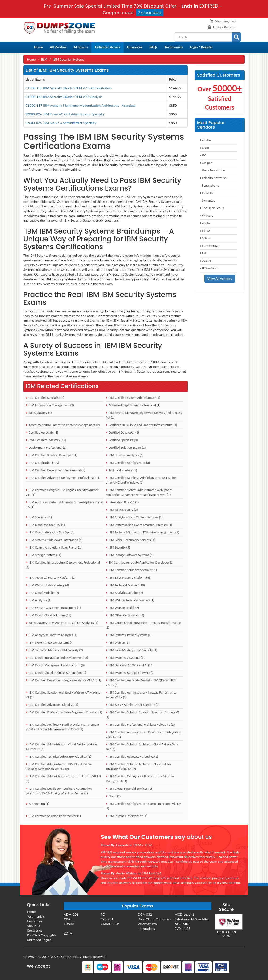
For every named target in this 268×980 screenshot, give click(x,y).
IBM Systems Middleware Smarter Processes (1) (139, 525)
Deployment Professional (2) (46, 448)
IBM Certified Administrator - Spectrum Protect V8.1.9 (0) (63, 779)
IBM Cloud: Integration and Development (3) (57, 658)
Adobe (205, 140)
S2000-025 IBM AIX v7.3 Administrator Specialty (61, 123)
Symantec (207, 201)
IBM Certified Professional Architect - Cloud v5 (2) (140, 725)
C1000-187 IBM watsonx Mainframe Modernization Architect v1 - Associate (81, 105)
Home (38, 47)
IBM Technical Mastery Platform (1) (51, 578)
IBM (44, 59)
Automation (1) (37, 804)
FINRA (205, 231)
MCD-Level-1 (184, 914)
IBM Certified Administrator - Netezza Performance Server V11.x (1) (141, 695)
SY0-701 (107, 919)
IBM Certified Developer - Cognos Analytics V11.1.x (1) (63, 680)
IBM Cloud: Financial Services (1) (129, 789)
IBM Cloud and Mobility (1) (45, 525)
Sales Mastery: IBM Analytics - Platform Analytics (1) (62, 623)
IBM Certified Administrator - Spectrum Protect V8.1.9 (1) (143, 806)
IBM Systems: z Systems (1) (125, 658)
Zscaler (206, 261)
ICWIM (69, 924)
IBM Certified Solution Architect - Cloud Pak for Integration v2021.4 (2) (138, 767)
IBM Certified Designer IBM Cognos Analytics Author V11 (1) (62, 492)
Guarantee (135, 47)
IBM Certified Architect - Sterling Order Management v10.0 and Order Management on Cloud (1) (62, 727)
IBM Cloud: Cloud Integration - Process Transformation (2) (143, 625)
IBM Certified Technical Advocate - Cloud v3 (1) (58, 757)
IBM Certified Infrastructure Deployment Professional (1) (63, 565)
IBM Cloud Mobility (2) (42, 593)
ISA (203, 253)
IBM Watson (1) (118, 643)
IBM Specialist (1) (39, 517)
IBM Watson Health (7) (122, 608)
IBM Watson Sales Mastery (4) (47, 585)
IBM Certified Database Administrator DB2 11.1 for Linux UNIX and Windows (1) (141, 480)
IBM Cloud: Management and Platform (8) (55, 665)
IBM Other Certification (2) (125, 615)
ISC (203, 155)
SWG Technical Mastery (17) (46, 440)
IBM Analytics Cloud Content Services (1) (134, 517)
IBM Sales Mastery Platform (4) (128, 578)
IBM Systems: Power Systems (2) (129, 635)
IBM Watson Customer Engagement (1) (53, 608)
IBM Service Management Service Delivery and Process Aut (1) (144, 415)
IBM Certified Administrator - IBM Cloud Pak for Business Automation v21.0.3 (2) (59, 767)
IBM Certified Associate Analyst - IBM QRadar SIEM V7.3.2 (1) (141, 683)
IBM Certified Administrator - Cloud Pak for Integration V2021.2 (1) (143, 734)
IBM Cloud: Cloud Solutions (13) (48, 615)
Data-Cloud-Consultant (155, 919)
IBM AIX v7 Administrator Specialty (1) (132, 705)
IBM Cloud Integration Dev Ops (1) (50, 532)
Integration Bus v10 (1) (122, 502)
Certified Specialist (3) (122, 440)
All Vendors (58, 47)
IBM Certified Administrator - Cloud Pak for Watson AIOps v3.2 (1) (61, 747)
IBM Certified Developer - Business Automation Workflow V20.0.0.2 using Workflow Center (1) (59, 791)
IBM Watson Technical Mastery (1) (130, 600)
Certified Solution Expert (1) (126, 448)
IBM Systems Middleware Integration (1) (54, 540)
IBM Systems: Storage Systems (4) (50, 643)
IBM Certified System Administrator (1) (133, 398)
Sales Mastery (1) (39, 413)
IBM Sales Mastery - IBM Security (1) (131, 650)
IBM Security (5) (118, 547)
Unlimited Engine (39, 940)
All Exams (81, 47)
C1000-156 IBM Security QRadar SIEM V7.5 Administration (69, 88)
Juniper (206, 163)
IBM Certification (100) (42, 463)
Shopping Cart (225, 21)
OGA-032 (145, 914)
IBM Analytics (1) (39, 600)
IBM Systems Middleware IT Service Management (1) (142, 532)
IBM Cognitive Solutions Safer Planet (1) (54, 547)
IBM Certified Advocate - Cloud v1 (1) (52, 705)
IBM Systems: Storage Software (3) (130, 673)
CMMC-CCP (110, 924)
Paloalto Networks (213, 178)
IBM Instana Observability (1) (126, 816)
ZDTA (68, 933)
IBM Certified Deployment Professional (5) (55, 470)
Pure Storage (209, 246)
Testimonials (174, 47)
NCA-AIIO (182, 924)
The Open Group (212, 208)
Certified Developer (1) (122, 433)
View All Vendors (220, 279)
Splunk (205, 238)
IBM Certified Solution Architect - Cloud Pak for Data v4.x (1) (142, 747)
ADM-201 (71, 914)
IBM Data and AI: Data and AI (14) (130, 665)
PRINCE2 (207, 193)
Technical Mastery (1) (121, 470)
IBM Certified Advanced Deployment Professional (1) (62, 478)
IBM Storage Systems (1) (43, 555)
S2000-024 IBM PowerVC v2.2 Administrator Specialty (65, 114)
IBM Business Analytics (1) (124, 455)
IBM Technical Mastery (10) (125, 585)
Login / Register (224, 27)
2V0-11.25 (182, 929)
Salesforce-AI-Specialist (191, 919)
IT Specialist (209, 268)
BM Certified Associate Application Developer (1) (140, 563)
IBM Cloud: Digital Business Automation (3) (56, 673)
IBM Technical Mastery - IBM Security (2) (54, 650)
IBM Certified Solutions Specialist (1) (131, 570)
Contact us (35, 930)
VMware (207, 216)
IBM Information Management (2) (50, 405)
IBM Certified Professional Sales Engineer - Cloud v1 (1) (64, 712)
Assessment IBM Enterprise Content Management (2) (63, 425)
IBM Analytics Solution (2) (124, 593)
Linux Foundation (212, 170)
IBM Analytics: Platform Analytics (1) (51, 635)
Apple (205, 223)
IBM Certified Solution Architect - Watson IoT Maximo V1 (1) (63, 695)
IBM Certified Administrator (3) (128, 463)
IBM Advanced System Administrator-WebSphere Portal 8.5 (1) (64, 505)
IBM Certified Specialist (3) (45, 398)
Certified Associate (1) (42, 433)
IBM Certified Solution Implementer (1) (53, 816)
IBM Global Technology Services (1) (130, 540)
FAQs (154, 47)
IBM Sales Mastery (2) (122, 510)
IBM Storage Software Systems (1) (130, 555)
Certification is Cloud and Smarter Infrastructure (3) (141, 425)
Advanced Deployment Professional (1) (133, 405)
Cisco (204, 148)
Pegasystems (209, 185)
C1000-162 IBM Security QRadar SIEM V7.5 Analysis (64, 97)
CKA (67, 919)
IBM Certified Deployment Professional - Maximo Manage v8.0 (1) (140, 779)
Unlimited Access (107, 47)
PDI (104, 914)
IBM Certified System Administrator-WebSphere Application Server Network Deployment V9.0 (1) (139, 492)
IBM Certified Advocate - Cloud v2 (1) (132, 757)
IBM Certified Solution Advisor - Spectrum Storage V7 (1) (142, 715)
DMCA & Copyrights (42, 935)
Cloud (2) (113, 796)
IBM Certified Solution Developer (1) (51, 455)
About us (33, 926)
